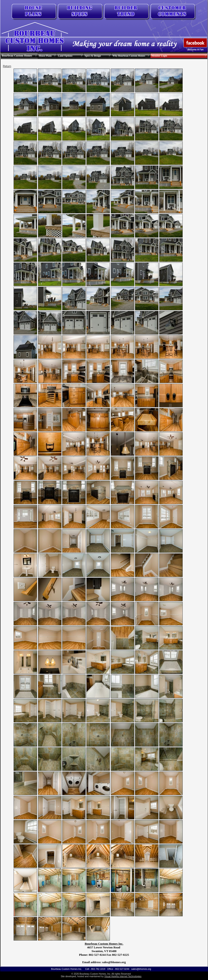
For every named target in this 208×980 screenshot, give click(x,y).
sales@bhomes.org (141, 969)
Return (7, 66)
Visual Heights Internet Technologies (123, 976)
